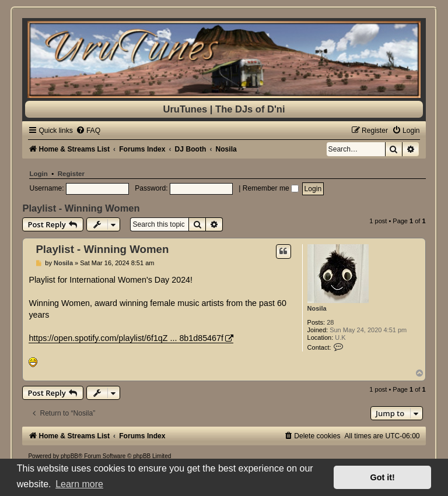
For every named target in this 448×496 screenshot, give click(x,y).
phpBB (69, 456)
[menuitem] (88, 131)
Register (71, 174)
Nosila (317, 308)
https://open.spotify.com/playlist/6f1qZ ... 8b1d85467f (126, 338)
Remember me (271, 188)
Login (38, 174)
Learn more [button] (79, 484)
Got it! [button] (383, 477)
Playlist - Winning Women (81, 208)
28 (330, 322)
